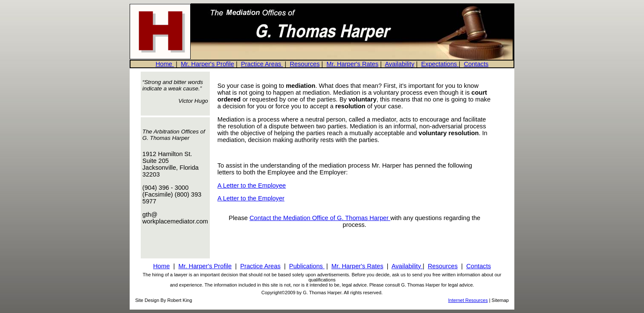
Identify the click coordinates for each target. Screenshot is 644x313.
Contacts (476, 64)
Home (165, 64)
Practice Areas (262, 64)
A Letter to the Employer (251, 198)
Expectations (440, 64)
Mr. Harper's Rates (353, 64)
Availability (400, 64)
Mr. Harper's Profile (207, 64)
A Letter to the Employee (252, 185)
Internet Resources (468, 300)
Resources (305, 64)
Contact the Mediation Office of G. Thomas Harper (320, 218)
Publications (307, 266)
